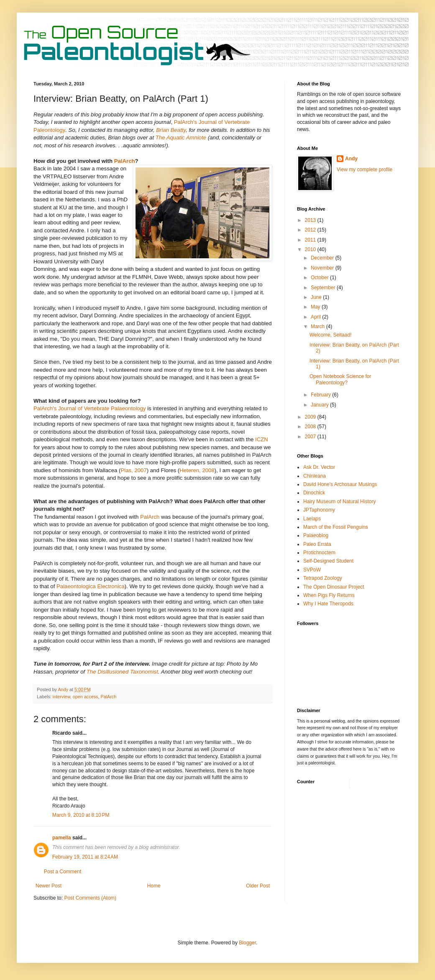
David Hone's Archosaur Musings (340, 484)
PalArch (125, 161)
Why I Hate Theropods (328, 604)
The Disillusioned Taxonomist (122, 672)
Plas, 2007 (133, 470)
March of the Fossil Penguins (336, 527)
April (316, 317)
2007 (311, 437)
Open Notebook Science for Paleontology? (340, 379)
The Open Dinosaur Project (334, 587)
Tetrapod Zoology (323, 578)
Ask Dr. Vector (319, 467)
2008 (311, 427)
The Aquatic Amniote (181, 138)
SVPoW (312, 570)
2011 (311, 240)
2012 (311, 230)
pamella (62, 838)
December (323, 258)
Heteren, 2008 (197, 470)
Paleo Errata (317, 544)
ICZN (262, 439)
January (320, 405)
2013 (311, 220)
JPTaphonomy (319, 510)
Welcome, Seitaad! (331, 335)
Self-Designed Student (328, 561)
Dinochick (314, 493)
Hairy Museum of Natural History (339, 502)
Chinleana (315, 476)
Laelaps (312, 519)
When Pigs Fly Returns (329, 595)
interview (61, 697)
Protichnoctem (319, 553)
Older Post (258, 886)
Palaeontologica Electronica (91, 586)
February (321, 395)
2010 (311, 250)
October (320, 278)
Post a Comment (63, 872)
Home (154, 886)
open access (86, 697)
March (319, 327)
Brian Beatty (171, 130)
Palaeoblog (316, 535)
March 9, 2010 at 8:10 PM (81, 815)
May (316, 307)
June (317, 297)
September (324, 288)
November (323, 268)
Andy (351, 159)
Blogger (247, 943)
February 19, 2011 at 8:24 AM (85, 857)
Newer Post (49, 886)
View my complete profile (365, 170)
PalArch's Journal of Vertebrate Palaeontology (90, 408)
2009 (311, 417)
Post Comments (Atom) (90, 898)
